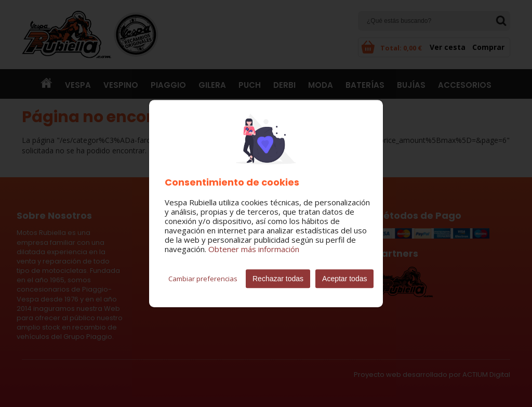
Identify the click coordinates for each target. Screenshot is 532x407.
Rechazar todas (278, 279)
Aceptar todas (344, 279)
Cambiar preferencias (203, 279)
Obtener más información (254, 249)
